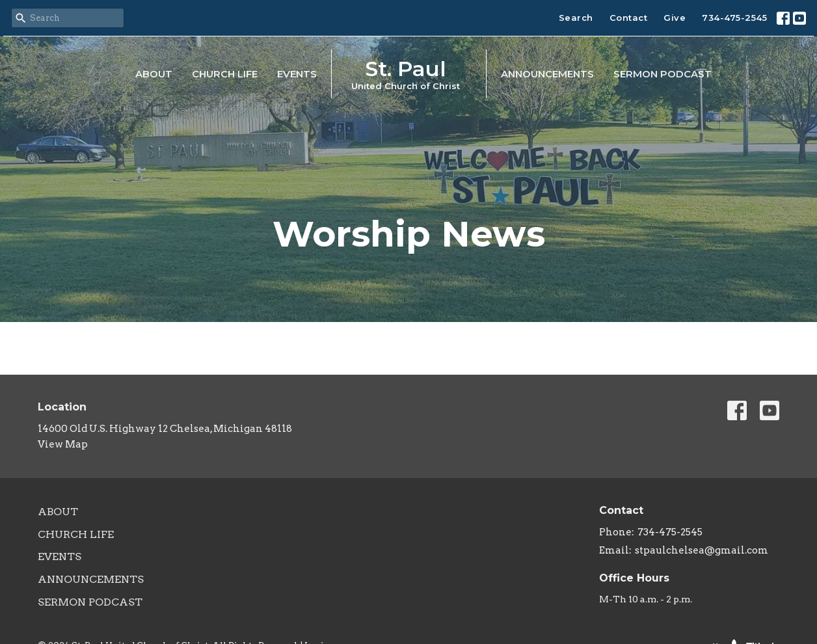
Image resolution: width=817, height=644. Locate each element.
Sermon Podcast (663, 74)
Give (675, 18)
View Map (63, 444)
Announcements (547, 74)
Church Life (225, 74)
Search (576, 18)
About (154, 74)
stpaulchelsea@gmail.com (702, 550)
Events (297, 74)
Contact (629, 18)
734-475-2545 (734, 18)
